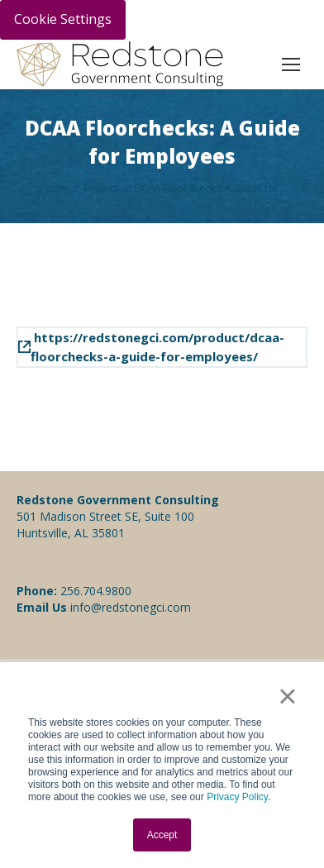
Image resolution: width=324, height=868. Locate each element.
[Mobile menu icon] (291, 64)
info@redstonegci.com (129, 607)
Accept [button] (162, 835)
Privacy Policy (237, 797)
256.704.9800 (96, 591)
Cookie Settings (63, 19)
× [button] (287, 696)
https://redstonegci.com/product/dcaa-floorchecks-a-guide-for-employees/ (151, 347)
